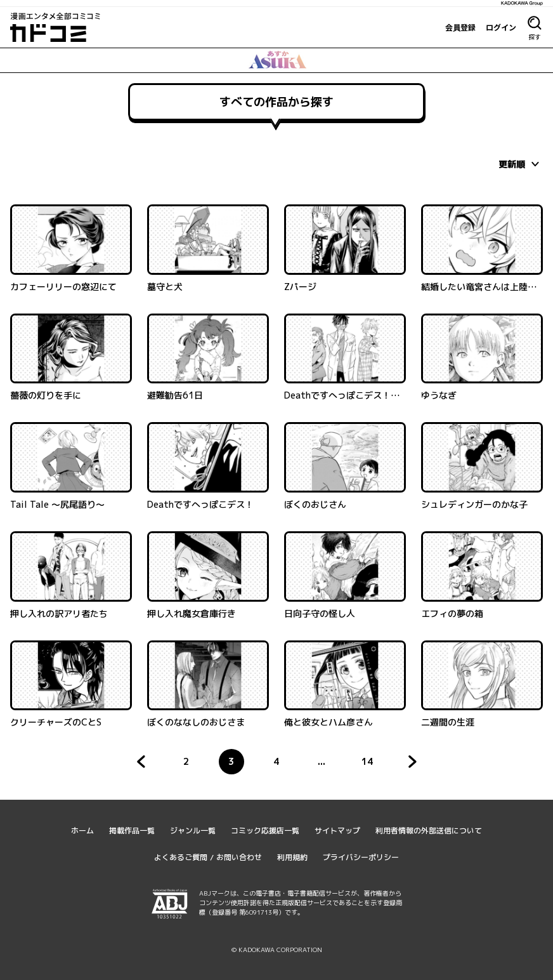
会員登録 (460, 27)
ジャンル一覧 (193, 831)
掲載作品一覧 (132, 831)
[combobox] (521, 164)
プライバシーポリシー (361, 857)
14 (371, 765)
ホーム (82, 831)
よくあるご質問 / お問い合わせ (208, 857)
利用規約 (292, 857)
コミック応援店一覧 (265, 831)
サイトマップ (337, 831)
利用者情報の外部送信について (429, 831)
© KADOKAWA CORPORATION (277, 950)
